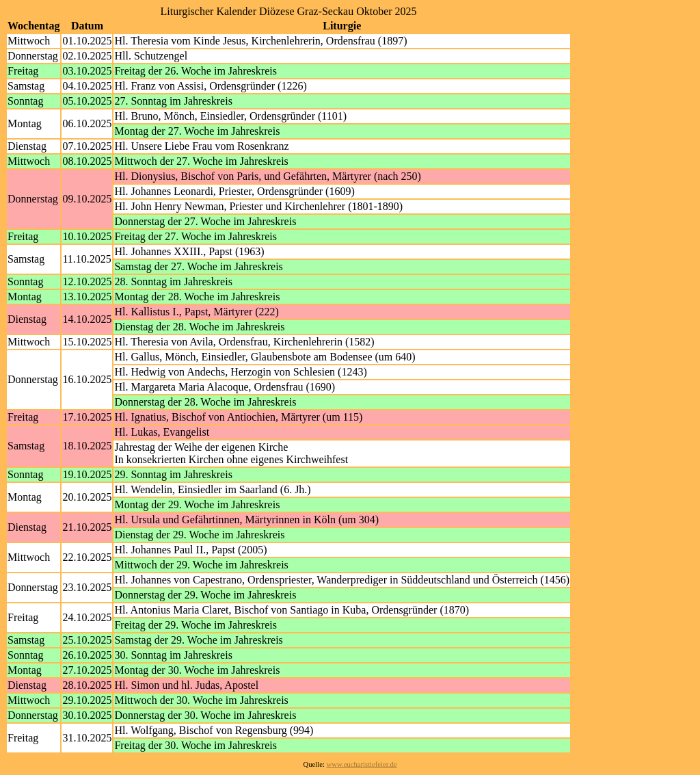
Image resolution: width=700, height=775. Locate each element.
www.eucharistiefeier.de (362, 764)
